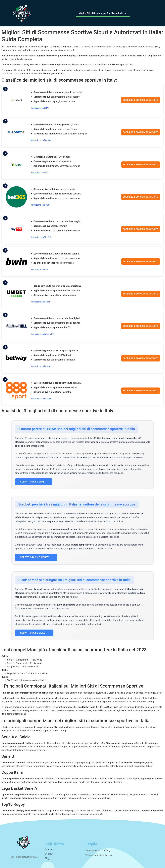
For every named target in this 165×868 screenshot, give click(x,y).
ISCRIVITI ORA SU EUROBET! (36, 557)
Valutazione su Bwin (40, 269)
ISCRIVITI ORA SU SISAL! (34, 633)
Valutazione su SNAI (40, 108)
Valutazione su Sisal (40, 173)
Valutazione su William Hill (42, 334)
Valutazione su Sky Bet (41, 237)
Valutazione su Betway (41, 366)
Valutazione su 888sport (41, 399)
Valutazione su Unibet (40, 302)
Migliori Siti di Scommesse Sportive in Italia (103, 13)
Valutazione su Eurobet (41, 140)
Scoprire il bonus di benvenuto (141, 100)
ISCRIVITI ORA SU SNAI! (34, 482)
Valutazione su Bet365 (41, 205)
